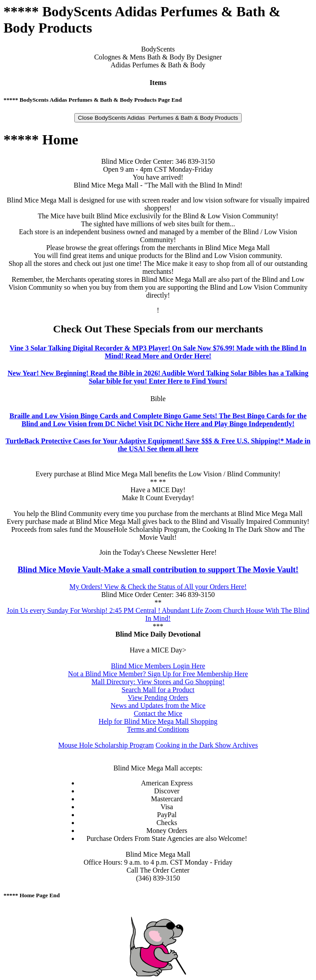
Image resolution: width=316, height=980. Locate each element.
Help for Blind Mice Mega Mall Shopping (158, 721)
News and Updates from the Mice (158, 706)
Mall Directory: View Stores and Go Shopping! (158, 682)
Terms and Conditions (158, 729)
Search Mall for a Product (158, 690)
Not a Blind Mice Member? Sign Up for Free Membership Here (158, 674)
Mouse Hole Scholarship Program (106, 745)
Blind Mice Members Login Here (158, 666)
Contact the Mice (158, 713)
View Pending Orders (158, 698)
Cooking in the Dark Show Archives (206, 745)
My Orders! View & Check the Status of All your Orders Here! (158, 587)
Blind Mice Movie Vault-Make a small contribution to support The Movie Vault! (158, 569)
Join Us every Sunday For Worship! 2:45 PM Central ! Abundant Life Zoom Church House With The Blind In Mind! (158, 614)
